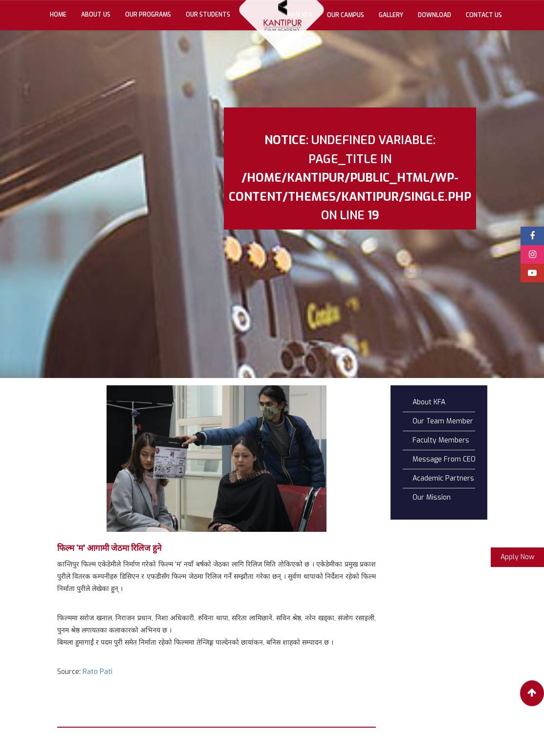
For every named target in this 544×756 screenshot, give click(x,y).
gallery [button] (391, 15)
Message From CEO (444, 459)
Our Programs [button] (148, 15)
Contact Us (484, 15)
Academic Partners (443, 478)
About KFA (429, 402)
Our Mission (432, 497)
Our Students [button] (208, 15)
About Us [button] (96, 15)
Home (62, 14)
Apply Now (517, 557)
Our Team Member (443, 421)
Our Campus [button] (346, 15)
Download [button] (435, 15)
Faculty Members (441, 440)
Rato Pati (98, 672)
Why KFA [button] (300, 15)
